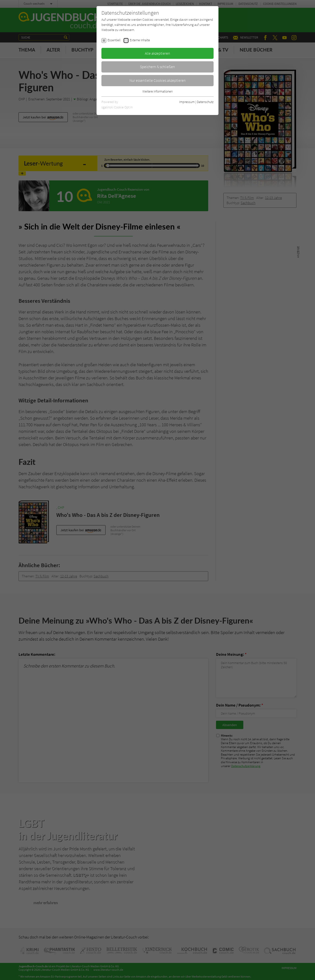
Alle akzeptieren (157, 53)
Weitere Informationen (157, 91)
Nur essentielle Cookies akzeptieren (158, 80)
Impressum (187, 102)
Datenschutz (205, 102)
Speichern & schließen (157, 67)
